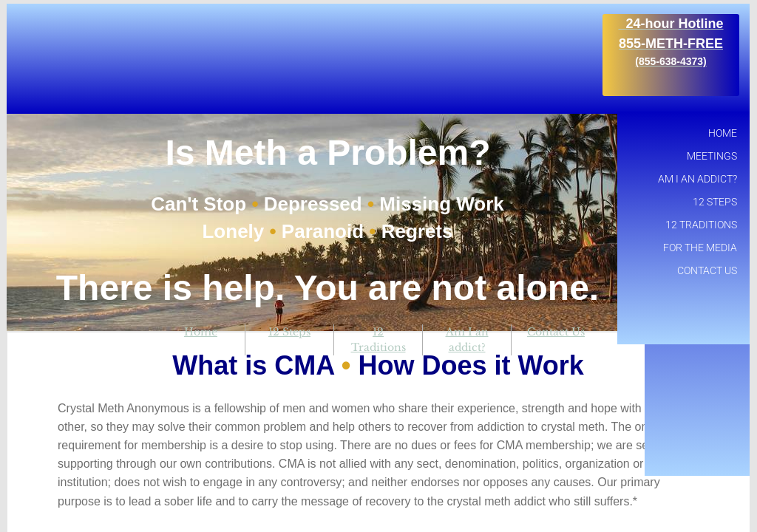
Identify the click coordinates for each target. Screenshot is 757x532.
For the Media (700, 248)
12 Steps (289, 332)
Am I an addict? (697, 179)
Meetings (712, 156)
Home (201, 332)
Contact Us (556, 332)
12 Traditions (701, 225)
